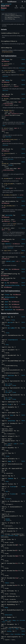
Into (12, 415)
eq (5, 220)
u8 (19, 178)
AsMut (15, 444)
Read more (22, 68)
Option (4, 141)
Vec (17, 178)
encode (6, 178)
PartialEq (9, 215)
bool (14, 221)
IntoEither (12, 421)
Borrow (10, 322)
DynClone (11, 375)
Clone (7, 59)
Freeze (7, 295)
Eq (6, 283)
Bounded (8, 519)
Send (6, 302)
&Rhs (3, 230)
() (7, 130)
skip (5, 128)
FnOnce (7, 188)
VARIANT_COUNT (10, 261)
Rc (16, 585)
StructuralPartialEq (12, 285)
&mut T (18, 556)
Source (3, 10)
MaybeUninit (15, 114)
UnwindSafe (9, 310)
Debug (7, 80)
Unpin (7, 307)
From (9, 404)
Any (9, 317)
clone (6, 64)
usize (8, 141)
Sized (10, 165)
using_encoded (8, 184)
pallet (10, 4)
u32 (17, 261)
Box (17, 571)
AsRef (9, 444)
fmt (5, 85)
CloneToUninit (13, 340)
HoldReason (12, 2)
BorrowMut (11, 328)
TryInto (13, 494)
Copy (6, 269)
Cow (17, 578)
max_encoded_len (9, 206)
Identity (8, 244)
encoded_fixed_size (10, 139)
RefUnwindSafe (10, 297)
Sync (6, 304)
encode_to (5, 163)
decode (6, 99)
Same (9, 461)
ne (5, 228)
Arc (17, 563)
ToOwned (11, 478)
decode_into (8, 110)
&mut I (12, 112)
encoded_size (8, 195)
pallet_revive (4, 4)
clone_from (7, 71)
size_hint (7, 153)
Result (16, 86)
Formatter (5, 86)
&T (17, 545)
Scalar (9, 631)
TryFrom (13, 487)
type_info (7, 251)
